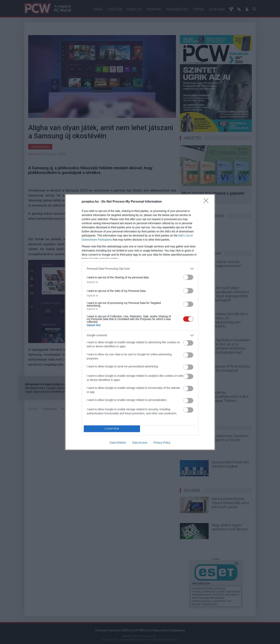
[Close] (207, 202)
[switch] (188, 277)
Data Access (140, 443)
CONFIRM (112, 429)
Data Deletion (118, 443)
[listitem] (140, 269)
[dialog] (140, 322)
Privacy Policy (162, 443)
